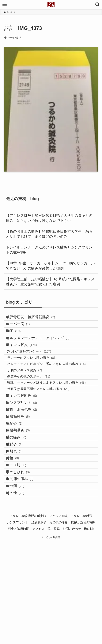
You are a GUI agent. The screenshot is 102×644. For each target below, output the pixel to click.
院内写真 (54, 630)
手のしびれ (22, 560)
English (89, 630)
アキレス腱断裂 (26, 441)
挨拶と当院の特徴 (83, 623)
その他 (20, 592)
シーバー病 (22, 330)
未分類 (20, 581)
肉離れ (19, 527)
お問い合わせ (72, 630)
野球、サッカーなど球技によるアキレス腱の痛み (54, 421)
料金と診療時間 (19, 630)
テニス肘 (21, 549)
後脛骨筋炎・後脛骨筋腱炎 (35, 319)
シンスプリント (26, 452)
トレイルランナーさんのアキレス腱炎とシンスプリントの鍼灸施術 (49, 250)
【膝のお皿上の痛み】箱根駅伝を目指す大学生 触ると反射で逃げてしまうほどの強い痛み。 (49, 234)
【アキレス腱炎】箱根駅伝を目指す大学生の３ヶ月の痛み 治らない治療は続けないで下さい (49, 218)
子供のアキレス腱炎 (32, 402)
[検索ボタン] (97, 5)
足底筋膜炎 (22, 473)
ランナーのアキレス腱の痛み (39, 382)
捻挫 (17, 538)
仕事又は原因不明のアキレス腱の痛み (46, 431)
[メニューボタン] (5, 5)
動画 (18, 341)
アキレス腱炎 (26, 362)
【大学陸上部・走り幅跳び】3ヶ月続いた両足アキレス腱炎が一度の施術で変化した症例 (50, 282)
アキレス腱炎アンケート (35, 372)
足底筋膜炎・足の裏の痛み (50, 623)
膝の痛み (21, 506)
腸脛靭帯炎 (22, 495)
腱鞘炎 (19, 516)
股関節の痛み (24, 570)
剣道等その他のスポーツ (36, 411)
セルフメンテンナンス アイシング (42, 351)
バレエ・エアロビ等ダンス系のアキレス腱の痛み (54, 392)
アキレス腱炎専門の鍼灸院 (28, 617)
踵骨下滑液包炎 (26, 463)
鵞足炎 (19, 484)
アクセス (38, 630)
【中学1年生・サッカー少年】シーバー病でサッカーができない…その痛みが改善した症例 (50, 266)
